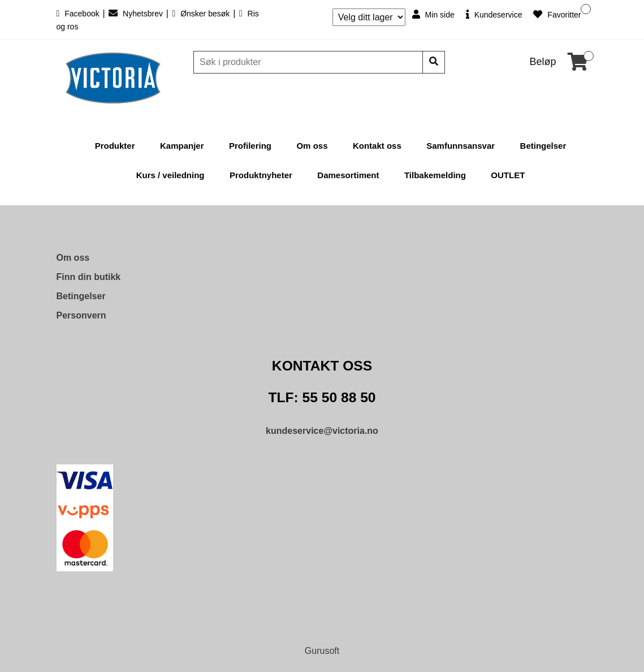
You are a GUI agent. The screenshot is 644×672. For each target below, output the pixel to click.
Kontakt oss (377, 146)
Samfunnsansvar (461, 146)
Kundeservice (494, 14)
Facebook (79, 14)
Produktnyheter (261, 175)
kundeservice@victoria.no (322, 431)
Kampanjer (182, 146)
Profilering (250, 146)
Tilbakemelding (435, 175)
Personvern (81, 315)
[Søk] (309, 62)
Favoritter (557, 14)
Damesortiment (348, 175)
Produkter (115, 146)
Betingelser (543, 146)
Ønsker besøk (202, 14)
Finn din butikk (89, 277)
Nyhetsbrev (137, 14)
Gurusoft (322, 651)
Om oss (312, 146)
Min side (433, 14)
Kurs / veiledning (170, 175)
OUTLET (508, 175)
